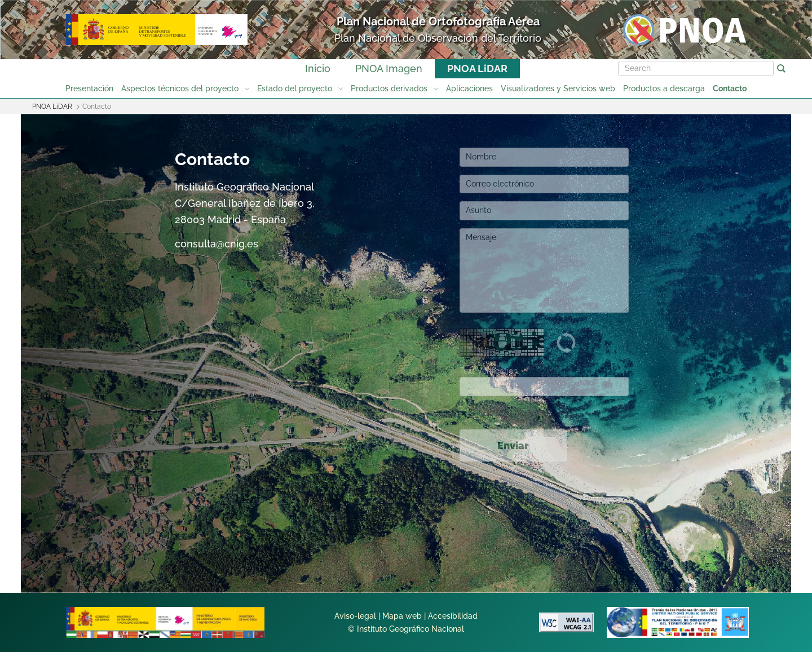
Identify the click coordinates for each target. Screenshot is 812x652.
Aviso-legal (355, 616)
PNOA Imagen (389, 68)
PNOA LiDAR (477, 68)
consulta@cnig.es (217, 244)
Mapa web (402, 616)
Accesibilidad (453, 616)
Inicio (318, 68)
